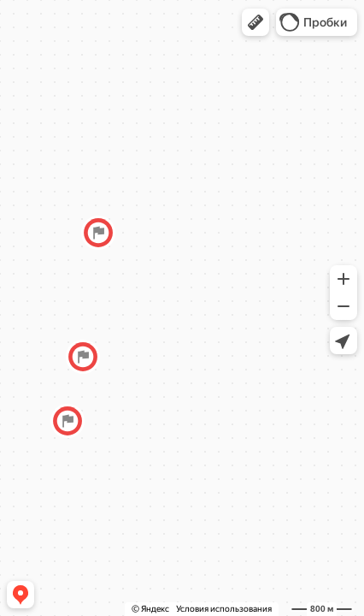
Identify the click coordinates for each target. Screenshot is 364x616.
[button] (255, 22)
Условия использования (224, 609)
